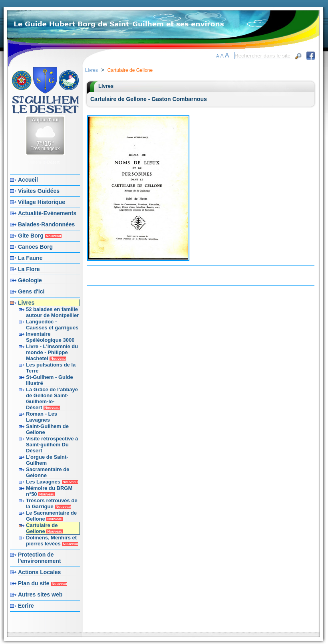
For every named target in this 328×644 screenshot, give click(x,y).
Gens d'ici (31, 291)
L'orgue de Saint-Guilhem (47, 460)
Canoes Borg (35, 247)
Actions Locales (39, 572)
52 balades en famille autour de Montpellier (52, 312)
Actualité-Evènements (47, 213)
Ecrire (26, 606)
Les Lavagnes (52, 482)
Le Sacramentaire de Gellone (51, 516)
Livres (26, 303)
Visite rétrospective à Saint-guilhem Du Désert (52, 445)
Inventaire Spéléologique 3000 (50, 337)
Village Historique (42, 202)
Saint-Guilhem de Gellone (47, 429)
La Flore (29, 269)
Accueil (28, 180)
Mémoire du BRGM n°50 (49, 491)
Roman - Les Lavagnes (42, 417)
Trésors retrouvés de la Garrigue (52, 503)
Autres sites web (40, 594)
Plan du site (43, 583)
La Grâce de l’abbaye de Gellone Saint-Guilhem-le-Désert (52, 398)
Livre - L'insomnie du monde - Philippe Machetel (52, 352)
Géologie (30, 280)
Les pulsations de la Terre (51, 368)
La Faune (30, 258)
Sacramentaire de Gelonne (48, 472)
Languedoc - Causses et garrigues (52, 325)
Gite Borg (40, 236)
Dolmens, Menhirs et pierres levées (52, 541)
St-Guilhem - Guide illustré (50, 380)
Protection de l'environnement (40, 558)
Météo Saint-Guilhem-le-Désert (42, 160)
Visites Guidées (39, 191)
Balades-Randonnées (46, 224)
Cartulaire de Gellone (44, 528)
